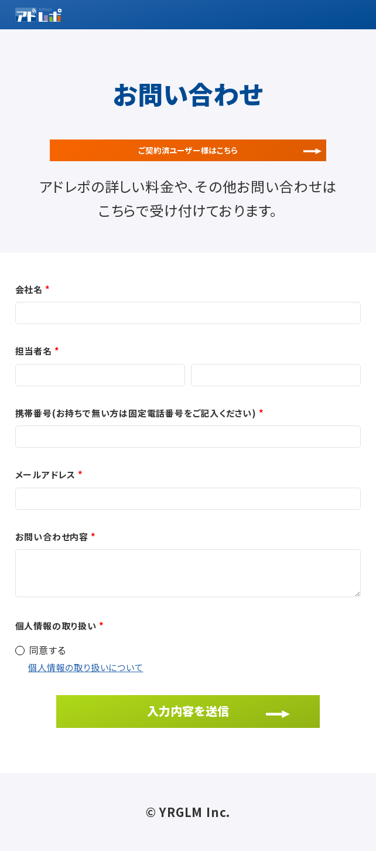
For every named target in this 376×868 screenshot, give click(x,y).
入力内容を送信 (188, 727)
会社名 (29, 306)
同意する (48, 666)
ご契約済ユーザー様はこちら (188, 157)
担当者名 (34, 367)
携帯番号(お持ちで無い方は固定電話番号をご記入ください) (136, 429)
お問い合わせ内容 (52, 553)
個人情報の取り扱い (56, 642)
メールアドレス (46, 491)
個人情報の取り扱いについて (86, 684)
